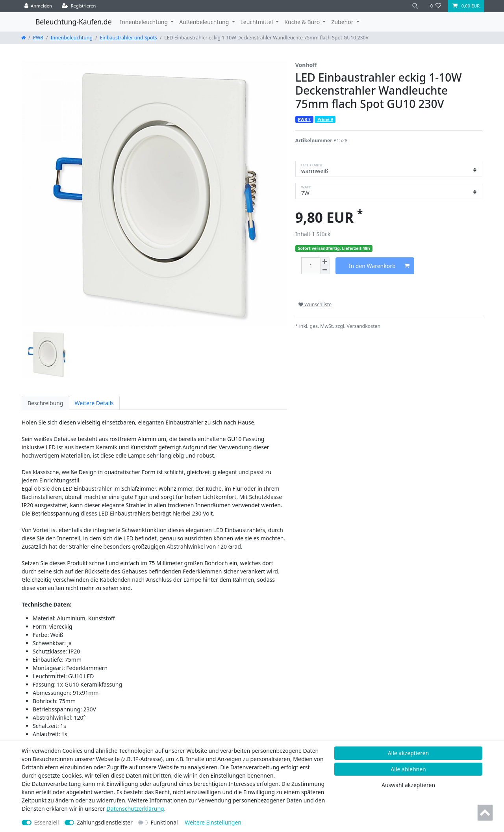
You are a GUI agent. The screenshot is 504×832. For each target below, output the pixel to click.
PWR (38, 38)
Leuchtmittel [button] (258, 22)
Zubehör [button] (343, 22)
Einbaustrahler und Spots (129, 38)
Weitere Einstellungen (213, 822)
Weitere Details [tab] (94, 403)
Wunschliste (315, 304)
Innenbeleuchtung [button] (145, 22)
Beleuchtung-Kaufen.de (74, 22)
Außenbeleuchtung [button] (205, 22)
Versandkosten (363, 326)
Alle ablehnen (408, 769)
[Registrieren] (79, 6)
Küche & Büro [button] (303, 22)
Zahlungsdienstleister (105, 822)
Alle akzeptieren (409, 753)
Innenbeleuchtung (72, 38)
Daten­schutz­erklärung (135, 809)
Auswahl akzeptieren (408, 785)
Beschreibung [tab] (45, 403)
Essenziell (47, 822)
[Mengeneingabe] (311, 266)
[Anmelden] (38, 6)
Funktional (164, 822)
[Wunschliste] (436, 6)
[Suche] (415, 6)
